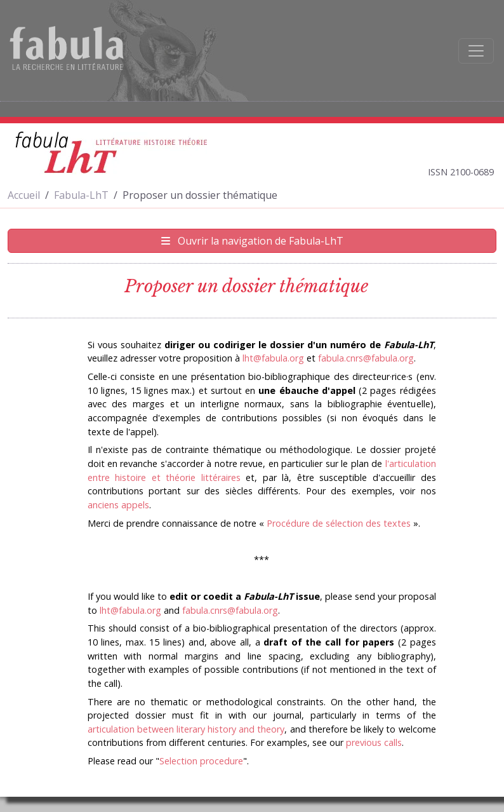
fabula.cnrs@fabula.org (366, 358)
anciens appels (118, 505)
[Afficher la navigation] (476, 51)
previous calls (374, 742)
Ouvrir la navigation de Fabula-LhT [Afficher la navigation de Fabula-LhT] (252, 241)
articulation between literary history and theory (186, 729)
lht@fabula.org (273, 358)
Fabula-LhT (81, 195)
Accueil (24, 195)
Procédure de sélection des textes (339, 523)
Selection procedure (201, 761)
